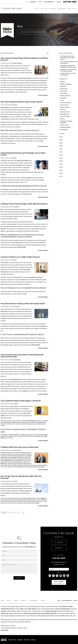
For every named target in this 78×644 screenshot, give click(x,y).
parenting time (5, 117)
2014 (61, 173)
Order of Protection (65, 116)
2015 (61, 170)
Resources (27, 640)
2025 (61, 140)
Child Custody (64, 91)
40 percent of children (23, 161)
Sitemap (33, 640)
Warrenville (53, 613)
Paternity (14, 158)
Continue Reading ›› (43, 95)
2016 (61, 167)
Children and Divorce (65, 96)
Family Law (53, 9)
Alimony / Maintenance (17, 63)
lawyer (43, 498)
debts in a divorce (25, 491)
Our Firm (41, 9)
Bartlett (68, 609)
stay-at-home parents (25, 78)
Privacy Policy (12, 640)
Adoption (62, 82)
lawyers (21, 90)
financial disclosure (16, 379)
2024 (61, 143)
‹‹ (2, 513)
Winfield (48, 613)
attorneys (32, 122)
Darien (12, 609)
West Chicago (41, 613)
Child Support (64, 93)
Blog (59, 2)
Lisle (66, 613)
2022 (61, 149)
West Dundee (33, 613)
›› (23, 513)
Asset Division (16, 207)
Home (36, 9)
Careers (33, 2)
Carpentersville (49, 611)
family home (4, 312)
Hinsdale (3, 609)
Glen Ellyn (70, 607)
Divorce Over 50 (18, 450)
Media (69, 9)
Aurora (47, 609)
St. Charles (59, 542)
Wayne (22, 609)
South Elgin (62, 609)
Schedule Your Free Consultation (34, 32)
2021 (61, 152)
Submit (19, 578)
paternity (19, 165)
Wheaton (59, 548)
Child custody (4, 107)
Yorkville (62, 616)
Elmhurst (34, 609)
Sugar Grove (57, 611)
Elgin (58, 609)
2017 (61, 164)
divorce (5, 222)
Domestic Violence (65, 107)
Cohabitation (63, 98)
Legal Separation (64, 114)
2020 (61, 155)
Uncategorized (64, 130)
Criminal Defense (62, 9)
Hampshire (4, 611)
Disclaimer (20, 640)
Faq (40, 2)
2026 (61, 137)
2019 (61, 158)
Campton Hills (5, 613)
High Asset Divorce (65, 112)
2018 (61, 161)
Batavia (8, 609)
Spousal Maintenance (66, 127)
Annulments (63, 86)
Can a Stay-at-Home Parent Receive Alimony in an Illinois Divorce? (68, 58)
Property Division (17, 360)
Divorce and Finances (66, 103)
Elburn (30, 609)
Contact (74, 9)
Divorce (47, 9)
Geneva (65, 607)
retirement (7, 460)
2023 (61, 146)
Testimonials (49, 2)
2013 (61, 176)
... (21, 513)
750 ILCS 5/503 (21, 247)
